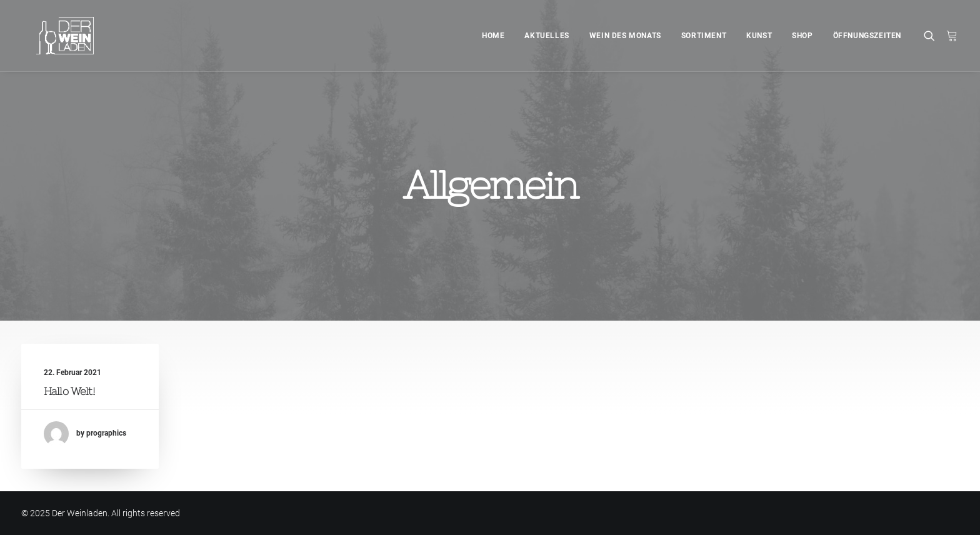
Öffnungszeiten (867, 36)
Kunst (759, 36)
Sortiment (704, 36)
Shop (802, 36)
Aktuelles (547, 36)
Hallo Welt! (69, 391)
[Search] (932, 36)
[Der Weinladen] (50, 36)
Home (493, 36)
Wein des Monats (625, 36)
